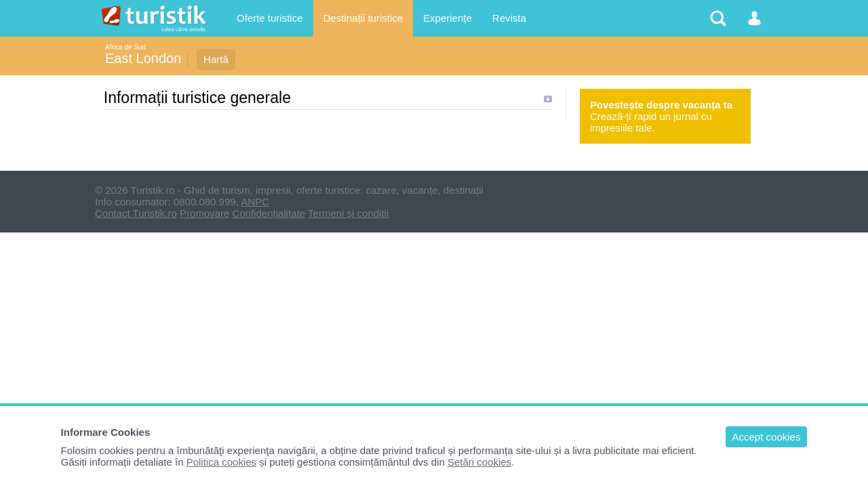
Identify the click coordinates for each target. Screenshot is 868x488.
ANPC (255, 202)
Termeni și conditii (348, 213)
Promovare (204, 213)
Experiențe (448, 18)
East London (143, 58)
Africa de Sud (125, 47)
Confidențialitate (269, 213)
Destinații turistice (363, 18)
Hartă (216, 59)
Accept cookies (767, 437)
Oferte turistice (270, 18)
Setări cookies (479, 462)
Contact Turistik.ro (136, 213)
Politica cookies (221, 462)
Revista (509, 18)
